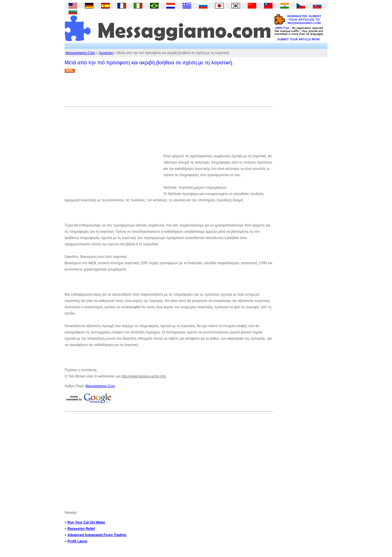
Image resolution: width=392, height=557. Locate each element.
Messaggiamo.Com (80, 53)
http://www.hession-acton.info (144, 376)
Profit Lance (77, 541)
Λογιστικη (106, 53)
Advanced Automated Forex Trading (97, 535)
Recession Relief (81, 529)
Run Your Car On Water (86, 522)
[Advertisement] (169, 92)
